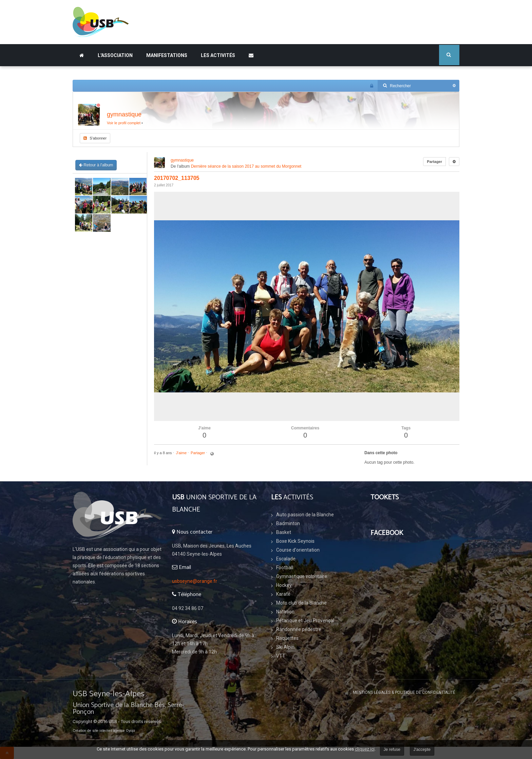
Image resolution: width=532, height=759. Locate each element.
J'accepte (422, 749)
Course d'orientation (298, 550)
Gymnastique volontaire (302, 576)
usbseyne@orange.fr (195, 581)
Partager (434, 162)
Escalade (286, 559)
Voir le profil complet (124, 123)
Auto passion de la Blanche (305, 515)
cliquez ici (365, 749)
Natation (285, 612)
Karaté (283, 594)
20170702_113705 (177, 178)
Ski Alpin (285, 647)
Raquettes (287, 638)
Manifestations (167, 55)
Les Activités (218, 55)
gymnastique (124, 114)
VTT (281, 656)
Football (285, 568)
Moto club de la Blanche (301, 603)
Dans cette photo (381, 453)
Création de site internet (92, 731)
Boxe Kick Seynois (295, 541)
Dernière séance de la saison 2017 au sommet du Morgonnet (246, 166)
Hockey (284, 585)
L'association (115, 55)
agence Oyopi (124, 731)
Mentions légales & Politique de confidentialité (404, 692)
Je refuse (392, 749)
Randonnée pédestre (299, 629)
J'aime (181, 453)
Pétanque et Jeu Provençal (305, 621)
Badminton (288, 523)
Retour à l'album (96, 165)
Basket (284, 532)
